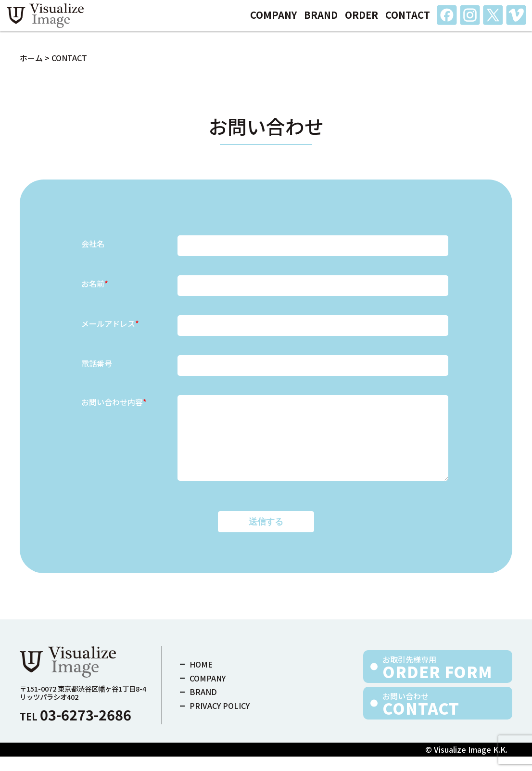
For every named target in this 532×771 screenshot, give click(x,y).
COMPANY (273, 21)
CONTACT (408, 21)
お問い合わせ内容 (114, 402)
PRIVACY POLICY (220, 720)
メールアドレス (110, 324)
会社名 (93, 244)
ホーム (31, 58)
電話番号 (97, 363)
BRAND (321, 21)
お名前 (95, 284)
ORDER (361, 21)
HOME (201, 679)
